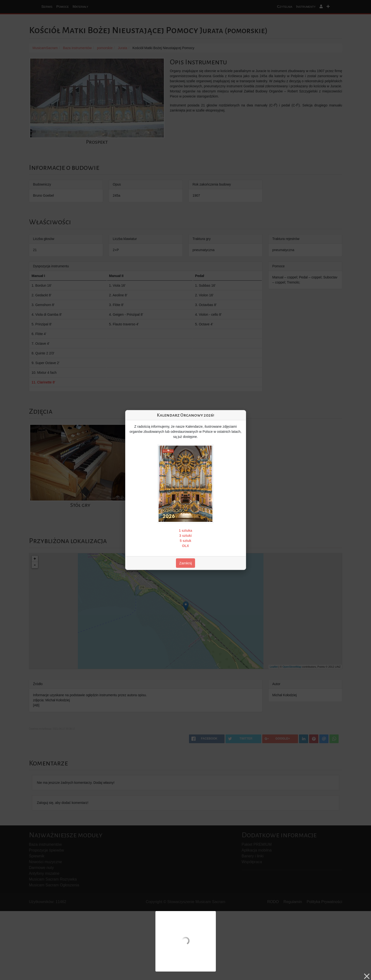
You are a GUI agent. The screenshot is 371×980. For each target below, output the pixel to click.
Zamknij (185, 563)
